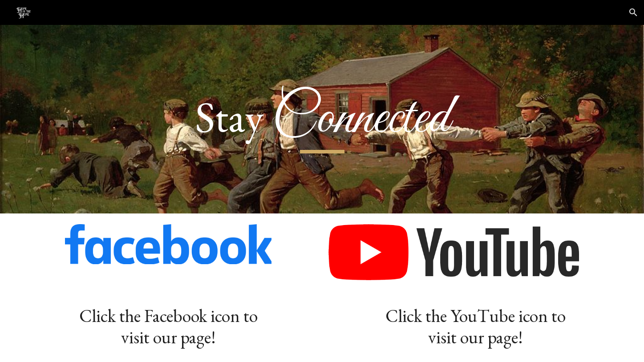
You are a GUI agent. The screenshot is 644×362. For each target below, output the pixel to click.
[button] (633, 12)
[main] (322, 119)
